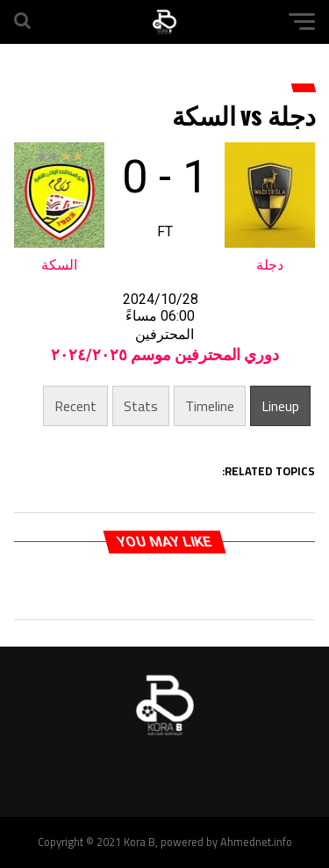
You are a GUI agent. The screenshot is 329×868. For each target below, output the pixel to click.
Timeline (210, 406)
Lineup (280, 406)
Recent (75, 406)
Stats (141, 406)
